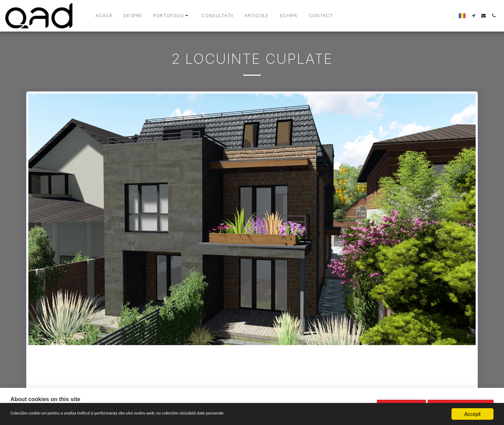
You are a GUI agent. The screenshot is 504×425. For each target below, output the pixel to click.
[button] (172, 16)
